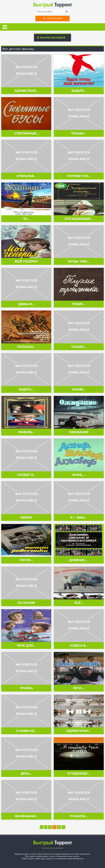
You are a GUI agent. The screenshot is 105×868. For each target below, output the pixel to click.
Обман (26, 518)
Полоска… (26, 347)
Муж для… (26, 646)
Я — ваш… (79, 518)
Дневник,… (79, 560)
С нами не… (26, 731)
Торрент (53, 5)
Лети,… (79, 688)
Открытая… (26, 176)
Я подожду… (79, 774)
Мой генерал (26, 261)
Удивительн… (79, 731)
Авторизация (53, 18)
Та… (26, 219)
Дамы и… (26, 304)
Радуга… (26, 389)
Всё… (79, 603)
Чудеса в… (79, 646)
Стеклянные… (26, 133)
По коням (26, 603)
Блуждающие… (79, 219)
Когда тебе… (79, 261)
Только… (79, 133)
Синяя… (79, 389)
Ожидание (79, 432)
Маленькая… (26, 816)
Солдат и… (26, 475)
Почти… (26, 560)
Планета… (79, 816)
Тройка (26, 688)
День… (26, 774)
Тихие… (79, 304)
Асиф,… (79, 475)
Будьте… (79, 91)
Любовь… (26, 432)
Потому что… (79, 176)
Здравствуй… (26, 91)
